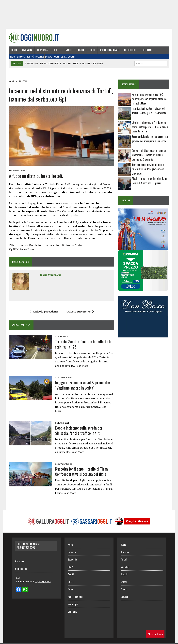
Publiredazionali (110, 50)
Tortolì (30, 57)
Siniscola (21, 57)
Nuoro (12, 57)
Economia (42, 50)
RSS (18, 578)
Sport (56, 50)
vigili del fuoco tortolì (22, 249)
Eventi (68, 50)
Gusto (80, 50)
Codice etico (21, 569)
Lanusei (71, 57)
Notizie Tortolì (75, 245)
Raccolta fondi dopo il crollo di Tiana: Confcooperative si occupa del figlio (82, 471)
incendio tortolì (55, 245)
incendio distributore (31, 245)
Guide (92, 50)
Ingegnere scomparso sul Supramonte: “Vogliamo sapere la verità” (82, 385)
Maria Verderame (51, 275)
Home (14, 50)
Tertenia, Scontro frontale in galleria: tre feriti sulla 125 (84, 344)
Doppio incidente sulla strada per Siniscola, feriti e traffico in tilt (79, 430)
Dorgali (49, 57)
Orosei (57, 57)
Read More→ (83, 366)
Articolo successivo (80, 312)
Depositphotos (43, 581)
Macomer (40, 57)
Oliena (64, 57)
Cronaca (27, 50)
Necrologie (130, 50)
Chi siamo (147, 50)
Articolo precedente (44, 312)
